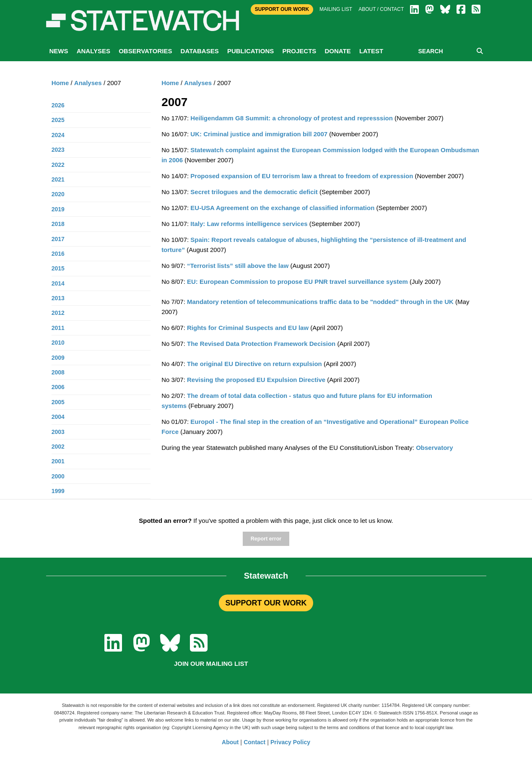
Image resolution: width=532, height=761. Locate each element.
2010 (58, 343)
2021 (58, 179)
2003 (58, 432)
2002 (58, 447)
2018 (58, 224)
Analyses (93, 51)
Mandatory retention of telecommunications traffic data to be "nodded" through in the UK (320, 302)
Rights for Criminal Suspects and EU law (248, 328)
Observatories (145, 51)
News (59, 51)
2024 (58, 135)
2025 (58, 120)
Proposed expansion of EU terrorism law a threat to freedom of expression (302, 176)
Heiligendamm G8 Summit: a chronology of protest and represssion (292, 118)
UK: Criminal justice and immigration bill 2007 (259, 134)
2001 (58, 461)
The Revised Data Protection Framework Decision (261, 344)
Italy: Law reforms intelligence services (248, 224)
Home (170, 83)
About (230, 742)
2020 (58, 194)
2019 (58, 209)
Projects (299, 51)
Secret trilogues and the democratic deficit (254, 192)
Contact (254, 742)
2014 (58, 283)
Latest (371, 51)
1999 (58, 491)
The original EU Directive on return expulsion (254, 364)
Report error (266, 539)
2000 (58, 476)
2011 (58, 328)
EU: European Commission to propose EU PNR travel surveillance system (297, 282)
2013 (58, 298)
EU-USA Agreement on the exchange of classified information (282, 208)
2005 (58, 402)
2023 (58, 150)
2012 (58, 313)
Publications (250, 51)
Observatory (434, 448)
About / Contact (381, 9)
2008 (58, 372)
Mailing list (336, 9)
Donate (337, 51)
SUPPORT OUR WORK (266, 603)
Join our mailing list (211, 664)
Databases (200, 51)
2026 (58, 105)
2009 (58, 358)
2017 (58, 239)
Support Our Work (282, 9)
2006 (58, 387)
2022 (58, 165)
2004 (58, 417)
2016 (58, 254)
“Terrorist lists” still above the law (238, 266)
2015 (58, 268)
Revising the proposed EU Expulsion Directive (256, 380)
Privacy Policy (290, 742)
